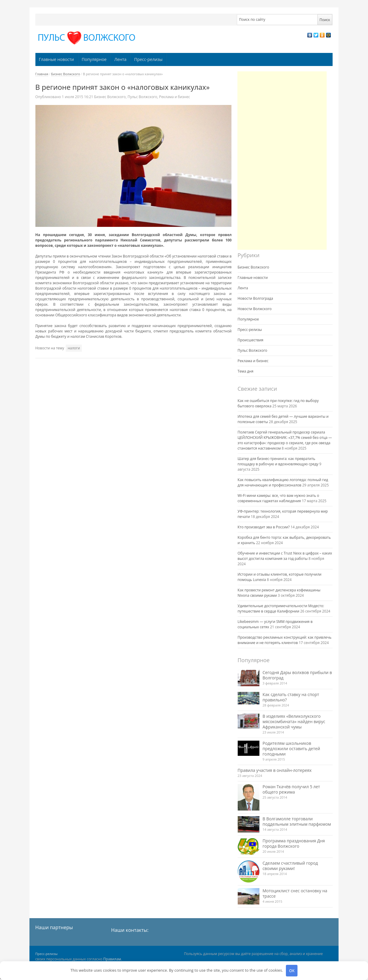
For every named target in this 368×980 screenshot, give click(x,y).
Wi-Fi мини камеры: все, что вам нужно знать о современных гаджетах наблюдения (278, 498)
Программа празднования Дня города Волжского (294, 843)
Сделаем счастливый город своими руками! (290, 866)
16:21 (78, 97)
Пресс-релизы (148, 59)
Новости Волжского (255, 309)
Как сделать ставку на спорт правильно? (291, 697)
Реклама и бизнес (175, 97)
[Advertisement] (282, 161)
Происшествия (251, 340)
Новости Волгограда (255, 298)
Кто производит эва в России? (264, 527)
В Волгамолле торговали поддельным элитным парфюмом (297, 821)
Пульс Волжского (142, 97)
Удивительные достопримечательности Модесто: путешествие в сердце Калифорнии (281, 608)
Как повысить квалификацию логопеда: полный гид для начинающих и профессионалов (283, 482)
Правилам (112, 959)
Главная (42, 74)
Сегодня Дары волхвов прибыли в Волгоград (297, 675)
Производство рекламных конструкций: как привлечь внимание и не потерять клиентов (285, 640)
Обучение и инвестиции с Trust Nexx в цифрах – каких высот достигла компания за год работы (285, 556)
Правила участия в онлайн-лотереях (275, 770)
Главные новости (56, 59)
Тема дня (246, 371)
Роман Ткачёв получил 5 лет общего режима (291, 789)
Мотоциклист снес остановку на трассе (295, 893)
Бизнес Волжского (66, 74)
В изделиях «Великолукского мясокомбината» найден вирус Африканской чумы (294, 721)
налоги (74, 348)
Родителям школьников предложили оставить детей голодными (291, 749)
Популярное (94, 59)
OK (292, 970)
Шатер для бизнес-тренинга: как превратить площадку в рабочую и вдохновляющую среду (278, 461)
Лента (120, 59)
